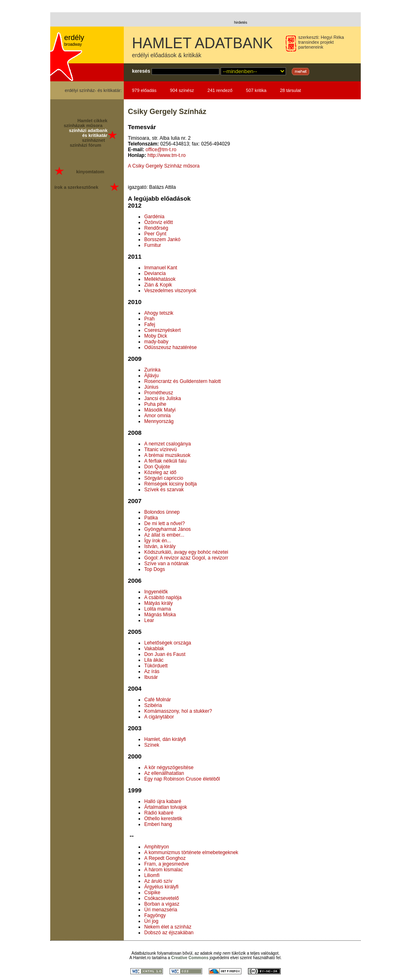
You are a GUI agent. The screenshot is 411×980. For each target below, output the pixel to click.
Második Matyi (160, 410)
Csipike (152, 893)
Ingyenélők (156, 592)
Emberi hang (158, 824)
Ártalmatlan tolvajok (166, 807)
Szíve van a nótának (166, 564)
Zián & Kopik (158, 285)
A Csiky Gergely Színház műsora (164, 166)
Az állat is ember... (164, 535)
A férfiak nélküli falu (165, 461)
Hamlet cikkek (93, 121)
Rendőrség (156, 228)
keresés (141, 71)
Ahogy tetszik (159, 313)
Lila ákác (154, 660)
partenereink (311, 47)
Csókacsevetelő (162, 898)
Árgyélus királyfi (161, 887)
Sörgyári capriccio (164, 478)
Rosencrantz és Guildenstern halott (182, 381)
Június (151, 387)
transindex (309, 42)
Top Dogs (155, 569)
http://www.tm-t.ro (166, 155)
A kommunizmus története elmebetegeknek (191, 852)
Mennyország (159, 421)
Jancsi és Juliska (163, 398)
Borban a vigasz (162, 904)
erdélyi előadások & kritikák (167, 55)
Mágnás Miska (160, 615)
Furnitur (153, 245)
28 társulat (290, 90)
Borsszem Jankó (162, 239)
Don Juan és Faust (165, 654)
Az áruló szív (158, 881)
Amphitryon (157, 847)
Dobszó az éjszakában (169, 933)
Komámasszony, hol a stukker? (178, 711)
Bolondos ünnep (162, 512)
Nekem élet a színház (168, 927)
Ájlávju (151, 376)
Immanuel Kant (161, 268)
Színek (152, 745)
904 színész (182, 90)
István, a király (160, 546)
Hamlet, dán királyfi (165, 739)
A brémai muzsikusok (167, 455)
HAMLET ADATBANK (202, 43)
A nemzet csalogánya (168, 444)
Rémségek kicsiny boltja (171, 484)
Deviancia (155, 273)
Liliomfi (152, 875)
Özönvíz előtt (159, 222)
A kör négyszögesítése (169, 767)
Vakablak (154, 649)
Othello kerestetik (163, 819)
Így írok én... (158, 541)
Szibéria (153, 705)
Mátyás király (159, 603)
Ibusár (151, 677)
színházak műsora (83, 125)
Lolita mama (157, 609)
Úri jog (151, 921)
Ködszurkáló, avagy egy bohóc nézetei (186, 552)
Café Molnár (157, 700)
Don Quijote (157, 467)
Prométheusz (159, 393)
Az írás (152, 671)
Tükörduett (156, 666)
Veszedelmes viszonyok (170, 291)
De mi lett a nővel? (164, 524)
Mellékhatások (160, 279)
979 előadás (144, 90)
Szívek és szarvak (164, 490)
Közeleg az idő (160, 472)
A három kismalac (164, 870)
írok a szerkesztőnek (76, 187)
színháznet (94, 140)
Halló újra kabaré (163, 801)
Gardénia (154, 217)
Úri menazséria (161, 910)
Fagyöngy (155, 915)
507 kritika (256, 90)
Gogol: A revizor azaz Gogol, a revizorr (186, 558)
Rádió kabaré (159, 813)
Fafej (150, 324)
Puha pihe (155, 404)
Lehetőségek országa (168, 643)
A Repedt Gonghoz (165, 858)
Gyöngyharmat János (168, 529)
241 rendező (220, 90)
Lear (149, 620)
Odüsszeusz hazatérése (171, 347)
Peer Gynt (155, 234)
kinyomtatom (90, 172)
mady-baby (156, 342)
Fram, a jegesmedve (166, 864)
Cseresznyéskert (162, 330)
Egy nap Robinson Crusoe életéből (182, 779)
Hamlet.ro (142, 958)
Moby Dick (156, 336)
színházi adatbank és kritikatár (88, 133)
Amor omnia (157, 416)
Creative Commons (190, 958)
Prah (149, 319)
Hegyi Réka (332, 37)
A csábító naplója (163, 597)
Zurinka (152, 370)
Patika (151, 518)
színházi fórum (86, 145)
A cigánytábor (159, 717)
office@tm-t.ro (161, 150)
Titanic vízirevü (161, 450)
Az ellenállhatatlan (164, 773)
